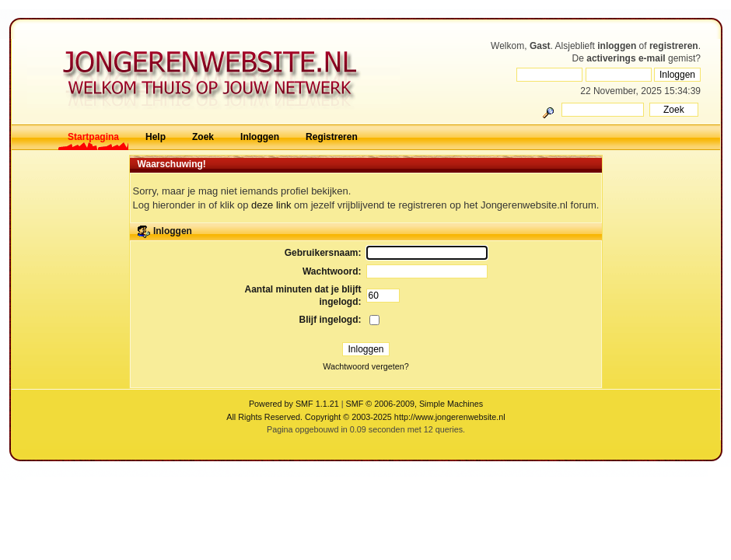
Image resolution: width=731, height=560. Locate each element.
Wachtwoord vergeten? (366, 366)
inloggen (617, 46)
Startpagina (93, 137)
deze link (271, 205)
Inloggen (260, 137)
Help (156, 137)
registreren (674, 46)
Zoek (203, 137)
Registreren (332, 137)
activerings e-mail (626, 58)
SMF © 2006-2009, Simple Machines (415, 404)
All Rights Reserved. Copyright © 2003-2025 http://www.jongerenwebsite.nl (365, 417)
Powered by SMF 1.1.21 (294, 404)
